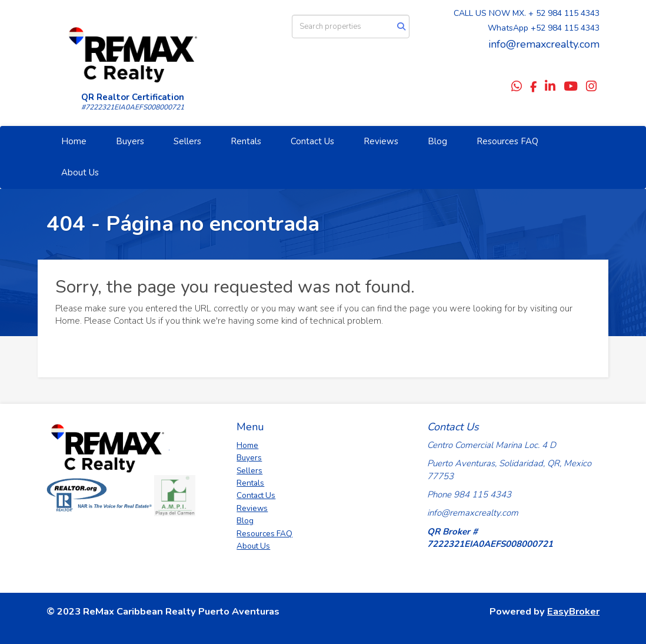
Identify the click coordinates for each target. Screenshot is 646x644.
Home (74, 141)
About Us (80, 172)
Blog (437, 141)
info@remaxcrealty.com (544, 44)
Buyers (130, 141)
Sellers (187, 141)
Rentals (246, 141)
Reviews (381, 141)
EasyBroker (573, 611)
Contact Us (312, 141)
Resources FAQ (507, 141)
